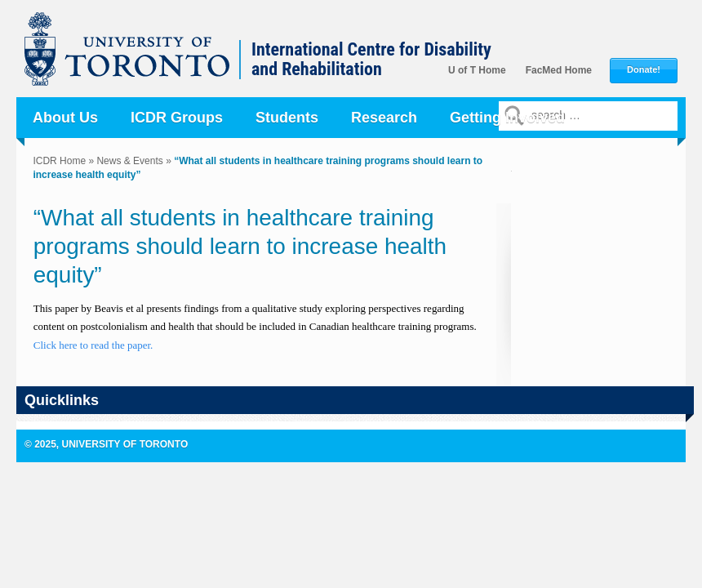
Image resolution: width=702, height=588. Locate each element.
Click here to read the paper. (95, 345)
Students (287, 118)
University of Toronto (136, 57)
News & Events (129, 161)
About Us (65, 118)
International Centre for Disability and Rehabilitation (371, 60)
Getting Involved (507, 118)
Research (384, 118)
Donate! (644, 70)
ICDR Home (59, 161)
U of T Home (477, 70)
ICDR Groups (177, 118)
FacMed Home (559, 70)
